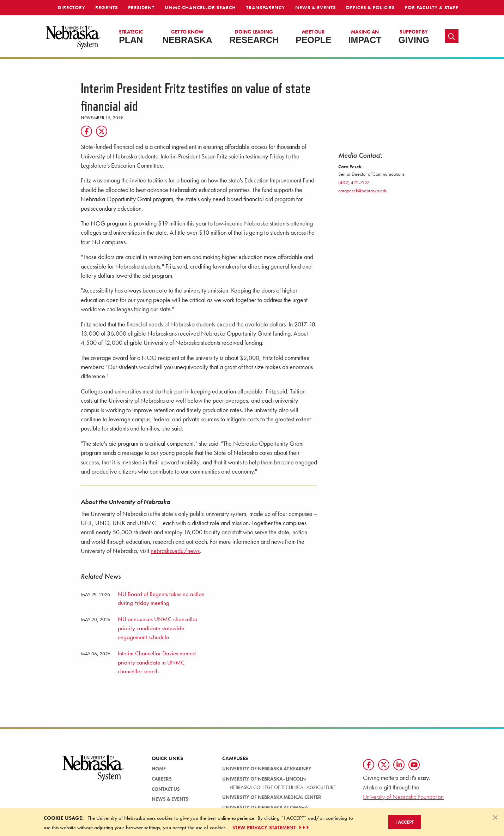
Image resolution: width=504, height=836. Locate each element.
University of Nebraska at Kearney (267, 769)
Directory (72, 7)
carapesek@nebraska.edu (363, 191)
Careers (162, 779)
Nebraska (187, 37)
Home (159, 769)
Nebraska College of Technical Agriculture (283, 787)
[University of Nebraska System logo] (93, 772)
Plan (131, 37)
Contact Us (166, 789)
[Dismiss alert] (495, 817)
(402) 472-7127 (354, 182)
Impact (365, 37)
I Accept (405, 822)
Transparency (266, 7)
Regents (107, 7)
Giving (414, 37)
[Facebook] (86, 131)
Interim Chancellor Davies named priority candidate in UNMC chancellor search (157, 662)
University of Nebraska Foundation (403, 797)
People (313, 37)
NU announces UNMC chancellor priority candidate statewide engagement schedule (158, 628)
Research (254, 37)
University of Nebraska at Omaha (265, 807)
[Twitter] (102, 131)
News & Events (315, 7)
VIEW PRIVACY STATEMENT (271, 828)
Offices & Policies (370, 7)
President (141, 7)
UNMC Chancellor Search (200, 7)
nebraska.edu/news (175, 551)
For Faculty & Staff (432, 7)
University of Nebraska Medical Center (272, 797)
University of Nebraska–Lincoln (264, 779)
